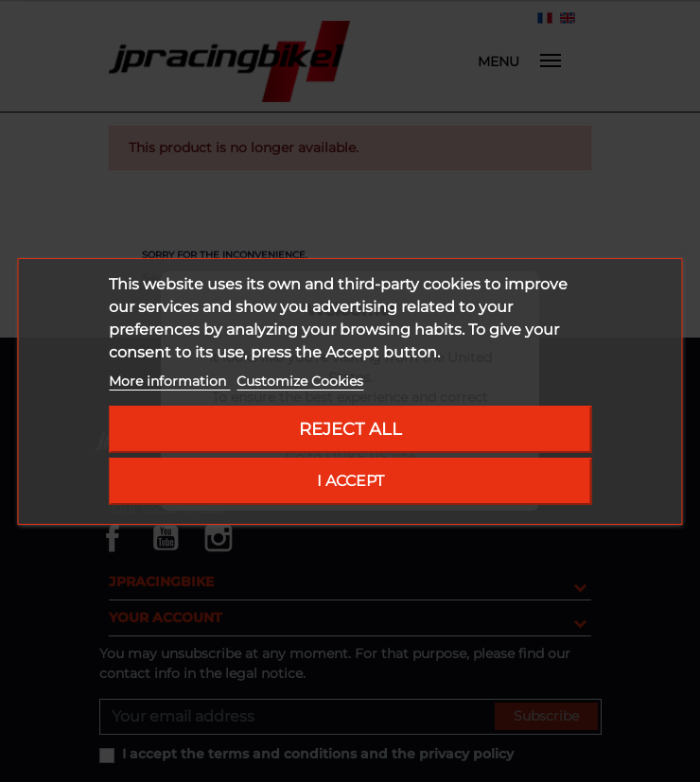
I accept (350, 481)
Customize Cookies (300, 381)
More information (169, 381)
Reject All (350, 429)
